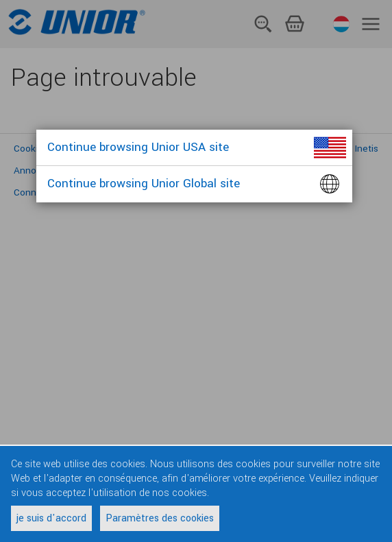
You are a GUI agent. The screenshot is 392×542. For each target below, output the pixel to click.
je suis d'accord (51, 518)
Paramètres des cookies (160, 518)
